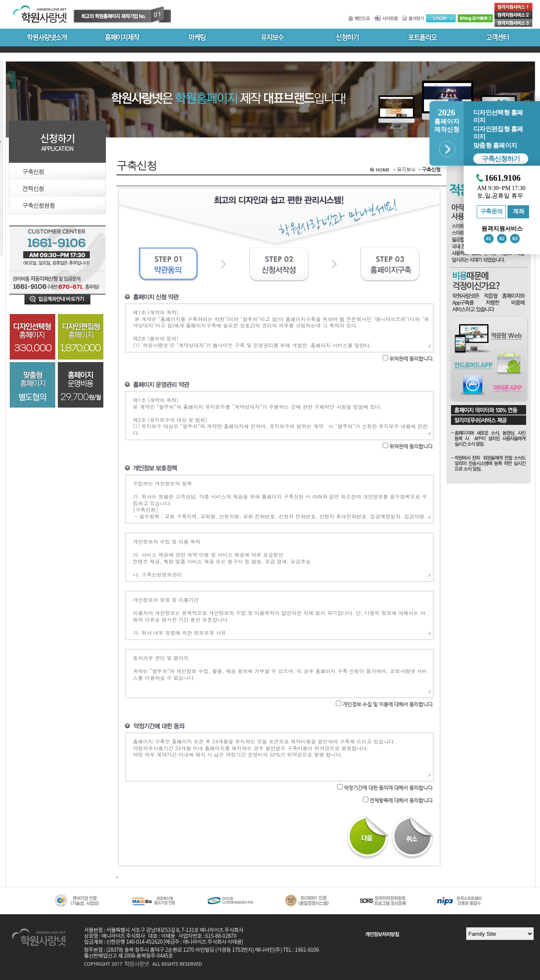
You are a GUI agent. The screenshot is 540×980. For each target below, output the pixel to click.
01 (489, 239)
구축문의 (491, 211)
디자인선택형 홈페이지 (498, 116)
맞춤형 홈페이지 (495, 145)
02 (502, 239)
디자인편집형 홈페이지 (498, 133)
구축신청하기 (501, 159)
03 (515, 239)
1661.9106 (503, 178)
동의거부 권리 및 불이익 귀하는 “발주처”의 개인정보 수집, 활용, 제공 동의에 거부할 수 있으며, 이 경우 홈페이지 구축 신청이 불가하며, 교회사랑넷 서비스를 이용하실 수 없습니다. (282, 674)
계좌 (518, 211)
